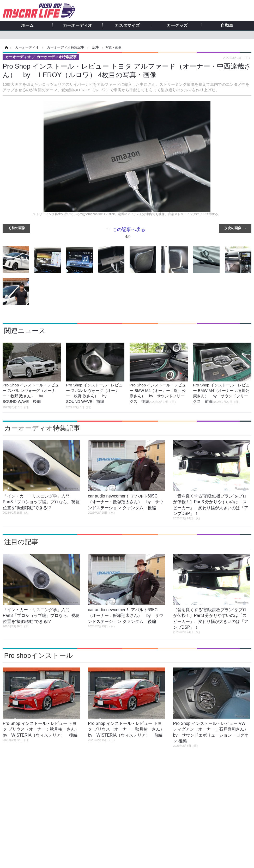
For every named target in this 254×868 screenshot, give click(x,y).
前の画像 (18, 228)
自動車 (227, 26)
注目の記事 (21, 542)
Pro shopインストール (39, 655)
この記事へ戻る (129, 234)
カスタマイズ (127, 26)
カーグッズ (177, 26)
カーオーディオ (77, 26)
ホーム (27, 26)
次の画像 (234, 228)
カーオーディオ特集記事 (42, 428)
